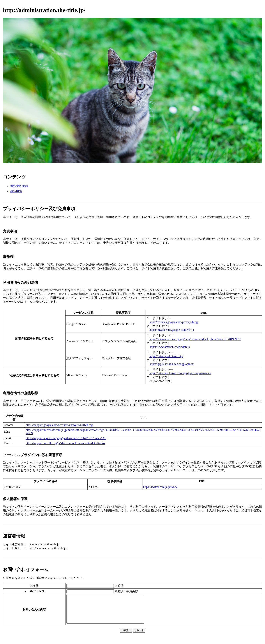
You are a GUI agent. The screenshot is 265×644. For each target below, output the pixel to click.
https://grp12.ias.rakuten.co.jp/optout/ (172, 364)
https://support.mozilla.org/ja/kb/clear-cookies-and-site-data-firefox (66, 443)
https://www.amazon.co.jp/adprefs (170, 347)
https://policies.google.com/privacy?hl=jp (174, 322)
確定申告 (16, 191)
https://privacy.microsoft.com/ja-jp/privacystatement (180, 373)
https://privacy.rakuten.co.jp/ (166, 356)
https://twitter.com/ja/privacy (160, 487)
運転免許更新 (19, 186)
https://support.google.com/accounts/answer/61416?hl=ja (59, 425)
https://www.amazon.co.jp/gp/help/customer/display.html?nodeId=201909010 (195, 339)
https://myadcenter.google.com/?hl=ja (172, 330)
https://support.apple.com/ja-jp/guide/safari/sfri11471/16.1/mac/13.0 (66, 438)
